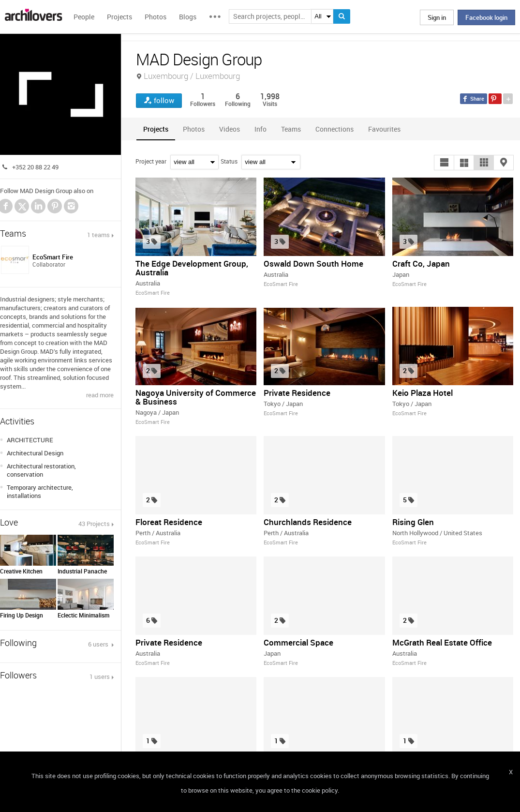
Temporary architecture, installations (40, 491)
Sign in (437, 17)
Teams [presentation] (291, 129)
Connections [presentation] (334, 129)
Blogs (188, 17)
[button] (444, 163)
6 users (99, 644)
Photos (156, 17)
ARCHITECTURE (30, 440)
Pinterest (55, 206)
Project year (151, 161)
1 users (100, 677)
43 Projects (94, 524)
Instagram (71, 206)
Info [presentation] (260, 129)
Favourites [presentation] (384, 129)
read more (100, 395)
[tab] (156, 129)
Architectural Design (35, 453)
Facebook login (486, 17)
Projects (119, 17)
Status (229, 161)
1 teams (98, 235)
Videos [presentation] (230, 129)
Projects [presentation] (156, 129)
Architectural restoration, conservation (41, 470)
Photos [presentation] (194, 129)
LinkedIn (38, 206)
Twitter (22, 207)
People (84, 17)
